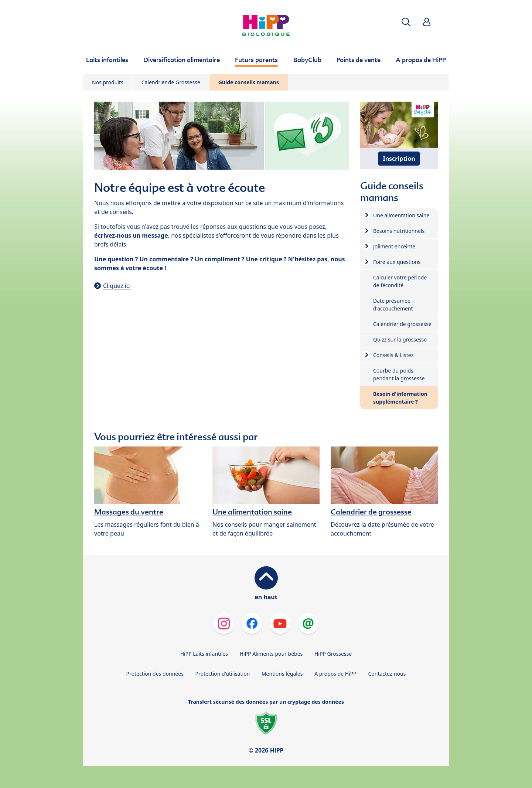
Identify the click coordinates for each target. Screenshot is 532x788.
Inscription (399, 159)
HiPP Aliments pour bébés (271, 654)
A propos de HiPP (335, 674)
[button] (406, 22)
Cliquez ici (117, 286)
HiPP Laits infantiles (204, 654)
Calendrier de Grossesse (171, 82)
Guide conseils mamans (249, 82)
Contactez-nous (387, 674)
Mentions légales (282, 674)
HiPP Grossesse (333, 654)
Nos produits (108, 82)
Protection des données (155, 674)
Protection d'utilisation (222, 674)
